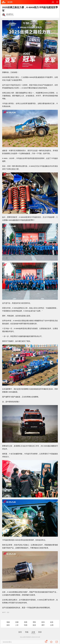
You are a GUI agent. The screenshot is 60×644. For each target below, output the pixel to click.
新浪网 (10, 2)
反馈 (33, 632)
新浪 (43, 622)
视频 (8, 622)
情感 (26, 625)
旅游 (34, 625)
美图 (26, 622)
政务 (52, 622)
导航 (27, 632)
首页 (20, 632)
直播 (17, 622)
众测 (52, 625)
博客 (34, 622)
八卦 (17, 625)
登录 (40, 632)
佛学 (43, 625)
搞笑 (8, 625)
